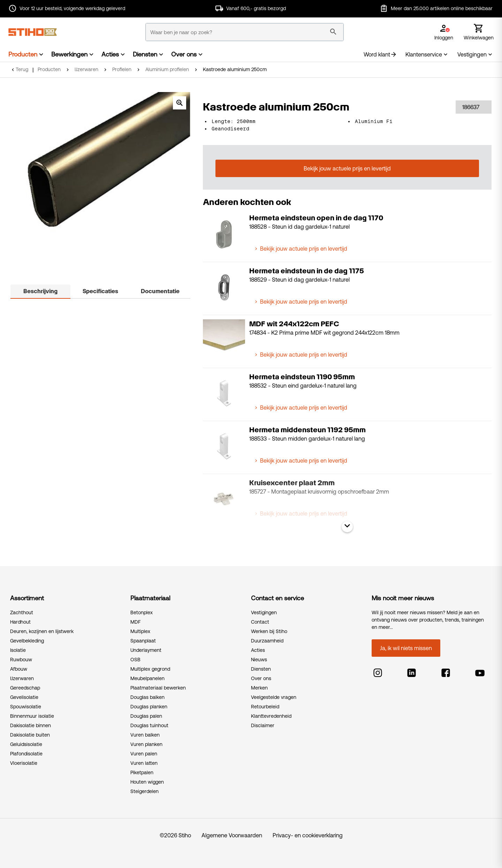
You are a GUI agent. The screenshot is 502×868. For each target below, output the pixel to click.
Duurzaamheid (267, 641)
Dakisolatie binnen (31, 725)
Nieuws (259, 660)
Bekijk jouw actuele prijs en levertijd (347, 168)
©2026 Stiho (175, 835)
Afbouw (19, 669)
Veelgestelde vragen (274, 697)
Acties (110, 54)
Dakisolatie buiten (30, 735)
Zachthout (22, 612)
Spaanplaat (143, 641)
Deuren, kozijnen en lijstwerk (42, 631)
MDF (135, 622)
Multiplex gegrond (150, 669)
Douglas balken (147, 697)
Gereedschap (25, 688)
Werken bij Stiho (269, 631)
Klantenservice (427, 54)
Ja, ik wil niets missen (406, 648)
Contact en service (277, 598)
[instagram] (378, 671)
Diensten (145, 54)
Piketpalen (142, 772)
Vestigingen (476, 54)
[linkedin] (412, 671)
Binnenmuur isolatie (32, 716)
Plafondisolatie (26, 754)
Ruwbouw (21, 660)
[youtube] (480, 671)
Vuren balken (145, 735)
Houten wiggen (147, 782)
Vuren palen (144, 754)
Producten (23, 54)
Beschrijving (40, 291)
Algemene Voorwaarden (232, 835)
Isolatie (18, 650)
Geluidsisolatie (26, 744)
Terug (22, 69)
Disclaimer (263, 725)
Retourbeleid (265, 707)
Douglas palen (146, 716)
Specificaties (100, 291)
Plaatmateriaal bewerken (158, 688)
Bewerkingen (69, 54)
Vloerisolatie (24, 763)
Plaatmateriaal (150, 598)
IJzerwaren (22, 678)
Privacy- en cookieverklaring (308, 835)
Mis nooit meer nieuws (403, 598)
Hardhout (20, 622)
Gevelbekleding (27, 641)
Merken (259, 688)
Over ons (184, 54)
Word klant (380, 54)
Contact (260, 622)
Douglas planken (149, 707)
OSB (135, 660)
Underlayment (146, 650)
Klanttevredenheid (271, 716)
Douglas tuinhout (149, 725)
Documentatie (160, 291)
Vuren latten (144, 763)
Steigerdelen (144, 791)
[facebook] (446, 671)
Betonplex (142, 612)
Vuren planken (146, 744)
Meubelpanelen (147, 678)
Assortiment (27, 598)
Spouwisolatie (26, 707)
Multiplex (140, 631)
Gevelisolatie (24, 697)
